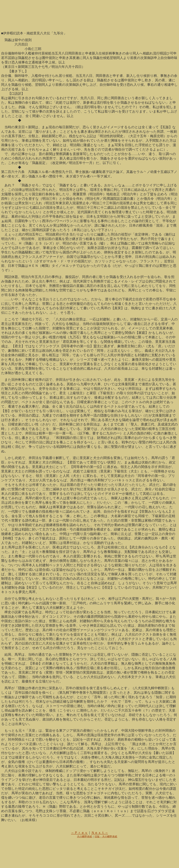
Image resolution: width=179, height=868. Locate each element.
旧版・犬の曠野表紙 (106, 837)
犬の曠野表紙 (84, 837)
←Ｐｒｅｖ (79, 833)
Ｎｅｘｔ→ (100, 833)
